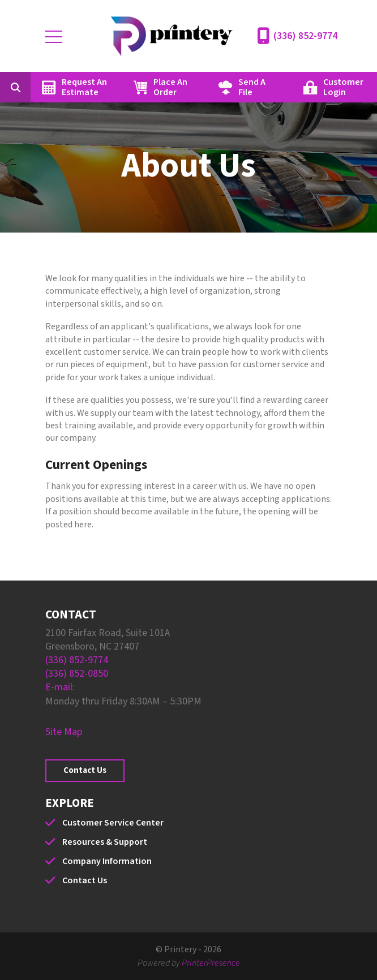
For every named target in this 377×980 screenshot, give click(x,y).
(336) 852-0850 (77, 674)
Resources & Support (105, 842)
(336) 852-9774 (305, 36)
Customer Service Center (113, 823)
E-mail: (60, 687)
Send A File (252, 87)
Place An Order (170, 87)
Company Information (107, 861)
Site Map (64, 732)
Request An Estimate (84, 87)
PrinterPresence (211, 963)
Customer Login (343, 87)
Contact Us (85, 770)
